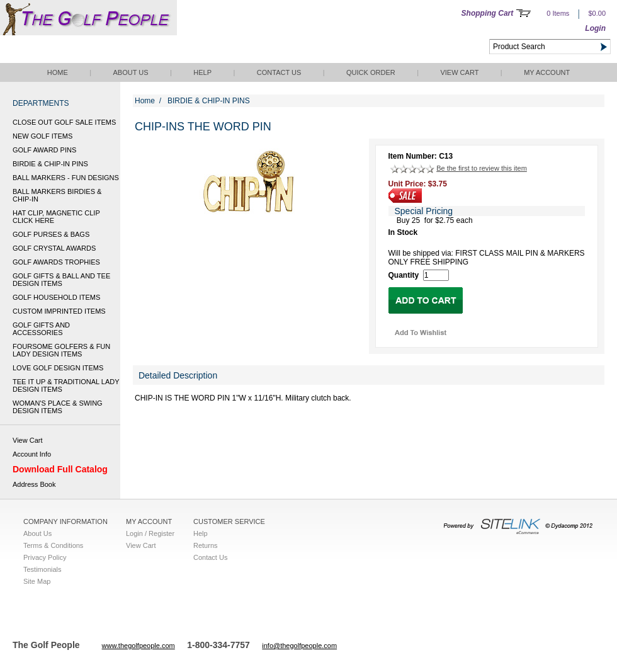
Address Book (34, 484)
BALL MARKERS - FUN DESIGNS (66, 178)
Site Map (37, 581)
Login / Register (150, 533)
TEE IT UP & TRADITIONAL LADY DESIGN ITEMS (66, 385)
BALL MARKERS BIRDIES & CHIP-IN (57, 195)
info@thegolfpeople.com (299, 646)
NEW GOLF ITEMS (42, 136)
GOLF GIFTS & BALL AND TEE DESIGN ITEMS (61, 280)
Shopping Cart (488, 13)
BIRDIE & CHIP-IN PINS (50, 164)
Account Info (32, 454)
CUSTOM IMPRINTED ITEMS (59, 311)
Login (595, 28)
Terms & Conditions (53, 545)
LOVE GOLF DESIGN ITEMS (58, 368)
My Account (547, 72)
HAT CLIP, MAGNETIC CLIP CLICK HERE (56, 217)
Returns (206, 545)
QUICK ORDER (371, 72)
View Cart (459, 72)
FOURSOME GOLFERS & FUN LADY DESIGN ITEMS (61, 350)
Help (202, 72)
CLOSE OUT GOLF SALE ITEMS (64, 122)
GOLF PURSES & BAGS (51, 234)
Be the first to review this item (482, 168)
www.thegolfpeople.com (139, 646)
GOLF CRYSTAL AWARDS (54, 248)
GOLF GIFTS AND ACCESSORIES (41, 329)
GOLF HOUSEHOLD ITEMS (56, 297)
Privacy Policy (45, 557)
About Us (130, 72)
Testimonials (42, 569)
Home (58, 72)
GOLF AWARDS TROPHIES (56, 262)
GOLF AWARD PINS (44, 150)
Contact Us (279, 72)
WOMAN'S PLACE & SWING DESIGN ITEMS (58, 407)
